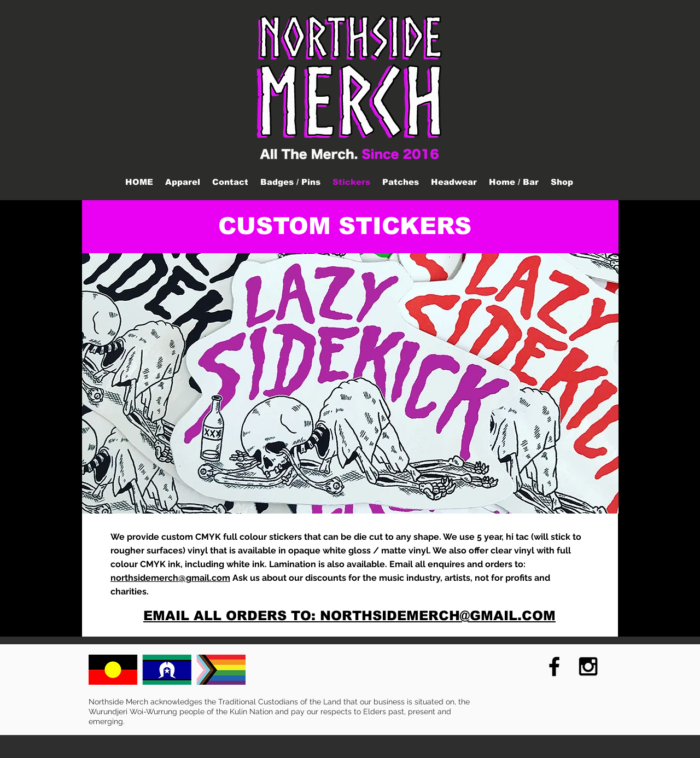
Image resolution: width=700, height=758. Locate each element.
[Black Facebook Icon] (554, 666)
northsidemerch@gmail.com (170, 578)
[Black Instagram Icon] (588, 666)
